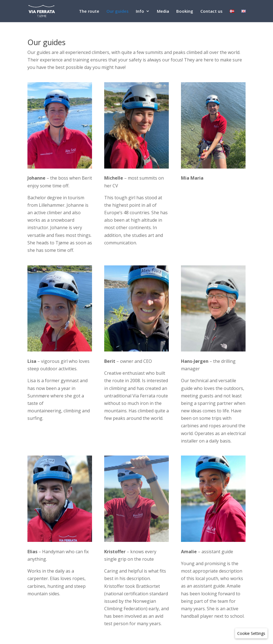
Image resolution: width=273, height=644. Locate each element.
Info (140, 11)
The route (89, 11)
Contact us (211, 11)
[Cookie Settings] (251, 633)
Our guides (118, 11)
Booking (185, 11)
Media (163, 11)
